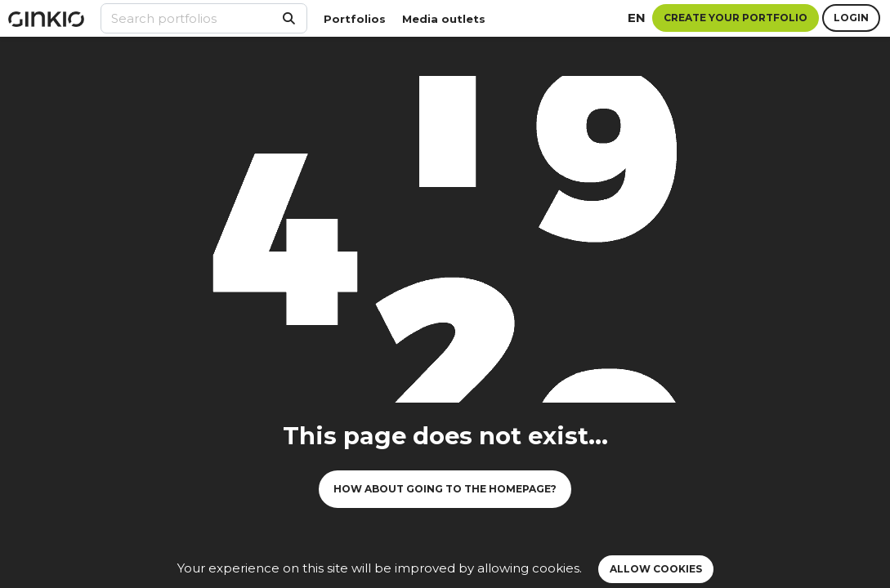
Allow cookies (656, 569)
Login (851, 18)
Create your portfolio (736, 18)
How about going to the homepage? (445, 489)
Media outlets (444, 19)
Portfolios (355, 19)
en (637, 18)
